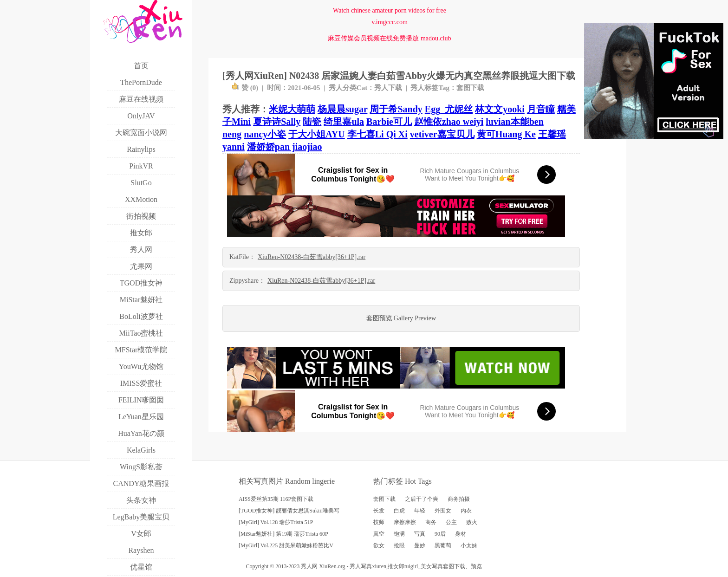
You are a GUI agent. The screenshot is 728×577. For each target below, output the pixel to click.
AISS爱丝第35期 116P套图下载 (276, 499)
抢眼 (399, 545)
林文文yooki (500, 109)
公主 (451, 522)
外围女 (443, 511)
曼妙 (420, 545)
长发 (379, 511)
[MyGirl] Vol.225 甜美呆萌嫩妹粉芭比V (286, 545)
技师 (379, 522)
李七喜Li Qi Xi (377, 134)
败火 (472, 522)
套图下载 (470, 88)
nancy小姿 (265, 134)
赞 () (245, 88)
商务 (431, 522)
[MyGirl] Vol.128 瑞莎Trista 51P (276, 522)
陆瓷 (312, 122)
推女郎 (396, 566)
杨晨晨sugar (342, 109)
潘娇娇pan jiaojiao (285, 147)
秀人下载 (388, 88)
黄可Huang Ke (506, 134)
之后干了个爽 (422, 499)
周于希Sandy (396, 109)
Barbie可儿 (389, 122)
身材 (461, 534)
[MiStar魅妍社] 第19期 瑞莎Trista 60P (283, 534)
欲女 (379, 545)
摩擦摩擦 (405, 522)
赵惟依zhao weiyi (449, 122)
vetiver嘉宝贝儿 (442, 134)
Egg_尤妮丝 (449, 109)
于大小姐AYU (317, 134)
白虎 (399, 511)
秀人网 (309, 566)
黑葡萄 (443, 545)
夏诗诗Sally (277, 122)
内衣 (466, 511)
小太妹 (469, 545)
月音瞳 (541, 109)
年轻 (420, 511)
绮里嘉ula (344, 122)
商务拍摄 (459, 499)
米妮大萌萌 (292, 109)
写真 (420, 534)
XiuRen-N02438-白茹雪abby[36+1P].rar (312, 257)
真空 (379, 534)
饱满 (399, 534)
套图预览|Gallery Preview (401, 318)
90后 (440, 534)
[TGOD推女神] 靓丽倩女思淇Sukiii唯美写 (289, 511)
